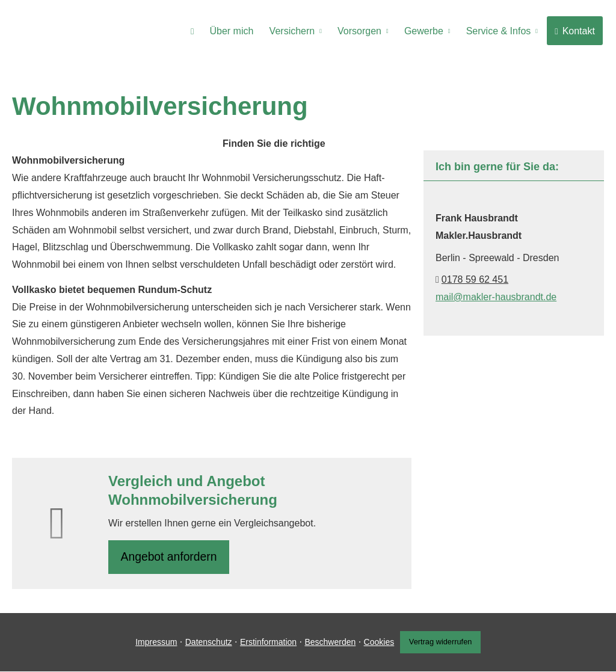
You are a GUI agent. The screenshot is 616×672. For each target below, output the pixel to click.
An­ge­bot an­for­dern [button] (171, 557)
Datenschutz (206, 643)
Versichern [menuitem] (298, 31)
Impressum (154, 643)
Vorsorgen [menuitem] (364, 31)
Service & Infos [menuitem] (500, 31)
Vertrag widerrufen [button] (442, 643)
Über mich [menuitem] (239, 31)
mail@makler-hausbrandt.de (496, 297)
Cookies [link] (377, 643)
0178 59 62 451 (475, 279)
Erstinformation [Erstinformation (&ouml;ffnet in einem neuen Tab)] (266, 643)
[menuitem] (201, 31)
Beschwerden (328, 643)
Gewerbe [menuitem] (427, 31)
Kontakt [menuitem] (575, 31)
